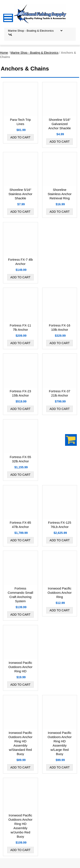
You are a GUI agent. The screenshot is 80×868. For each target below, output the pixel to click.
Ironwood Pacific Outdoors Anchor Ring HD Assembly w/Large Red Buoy (60, 743)
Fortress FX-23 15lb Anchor (20, 393)
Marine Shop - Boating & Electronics (34, 53)
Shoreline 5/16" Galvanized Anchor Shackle (60, 124)
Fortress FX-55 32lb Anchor (20, 459)
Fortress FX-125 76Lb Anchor (60, 525)
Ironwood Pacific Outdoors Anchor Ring (60, 593)
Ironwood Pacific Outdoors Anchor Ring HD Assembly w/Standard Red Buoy (20, 743)
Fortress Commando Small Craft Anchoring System (20, 595)
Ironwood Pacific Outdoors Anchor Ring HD (20, 667)
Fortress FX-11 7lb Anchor (20, 327)
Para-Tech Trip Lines (20, 122)
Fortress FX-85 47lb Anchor (20, 525)
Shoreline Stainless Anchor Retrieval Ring (60, 194)
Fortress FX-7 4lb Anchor (20, 262)
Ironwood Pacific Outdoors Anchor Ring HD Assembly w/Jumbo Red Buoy (20, 826)
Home (4, 53)
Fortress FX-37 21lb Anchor (60, 393)
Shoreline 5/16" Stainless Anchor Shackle (20, 194)
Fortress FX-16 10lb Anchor (60, 327)
